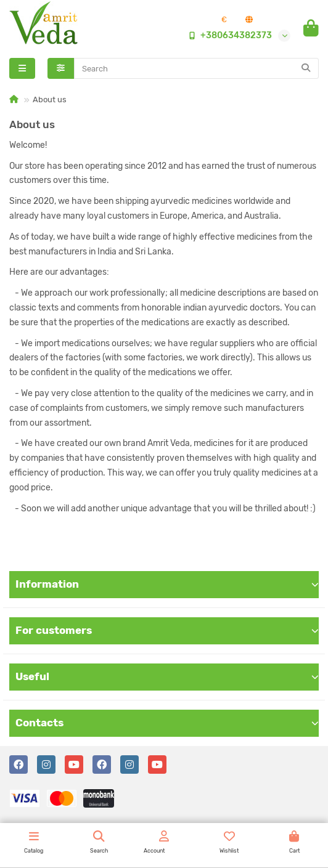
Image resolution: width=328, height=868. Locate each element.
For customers (167, 630)
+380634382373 (228, 36)
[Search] (197, 68)
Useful (167, 676)
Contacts (167, 723)
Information (167, 584)
